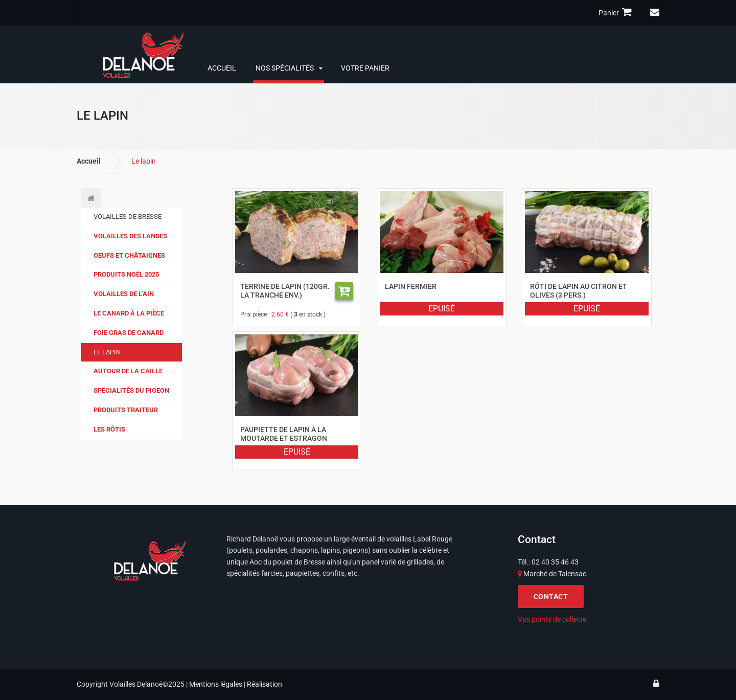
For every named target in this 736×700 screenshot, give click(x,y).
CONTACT (551, 597)
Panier (617, 12)
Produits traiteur (126, 410)
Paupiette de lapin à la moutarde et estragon (284, 434)
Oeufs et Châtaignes (129, 255)
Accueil (222, 68)
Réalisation (264, 684)
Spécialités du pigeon (131, 390)
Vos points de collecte (552, 619)
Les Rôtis (109, 429)
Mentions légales (216, 684)
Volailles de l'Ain (124, 294)
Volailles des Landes (130, 236)
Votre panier (365, 68)
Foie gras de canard (129, 333)
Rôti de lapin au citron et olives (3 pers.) (579, 290)
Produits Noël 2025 (126, 274)
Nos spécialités (285, 68)
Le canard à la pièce (129, 313)
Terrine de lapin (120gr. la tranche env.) (285, 290)
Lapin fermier (411, 286)
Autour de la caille (128, 371)
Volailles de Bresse (128, 217)
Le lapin (107, 352)
